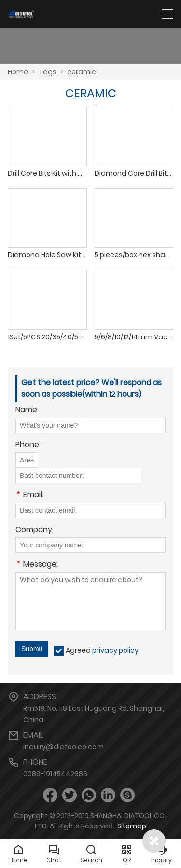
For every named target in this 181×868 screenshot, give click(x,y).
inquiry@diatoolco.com (63, 747)
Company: (35, 530)
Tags (48, 72)
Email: (29, 496)
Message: (37, 565)
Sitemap (132, 826)
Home (18, 72)
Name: (27, 411)
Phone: (28, 445)
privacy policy (115, 650)
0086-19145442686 (55, 774)
